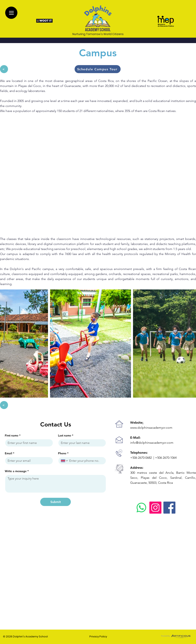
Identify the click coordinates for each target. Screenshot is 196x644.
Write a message (17, 471)
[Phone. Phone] (86, 461)
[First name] (28, 443)
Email (9, 453)
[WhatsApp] (141, 508)
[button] (98, 69)
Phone (63, 453)
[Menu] (11, 13)
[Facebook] (169, 508)
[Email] (28, 461)
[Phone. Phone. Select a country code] (65, 461)
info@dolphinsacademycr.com (152, 443)
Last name (66, 436)
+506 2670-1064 (166, 458)
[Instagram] (155, 508)
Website (137, 423)
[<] (4, 69)
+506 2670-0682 (141, 458)
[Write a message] (55, 484)
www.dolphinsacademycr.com (151, 428)
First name (13, 436)
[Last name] (81, 443)
